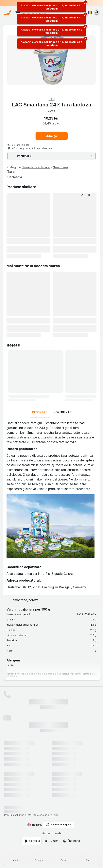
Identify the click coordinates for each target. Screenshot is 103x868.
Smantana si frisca (36, 167)
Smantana (60, 167)
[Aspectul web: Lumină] (51, 841)
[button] (97, 12)
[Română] (89, 12)
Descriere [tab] (40, 412)
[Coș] (88, 858)
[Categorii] (40, 858)
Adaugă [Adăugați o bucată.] (52, 136)
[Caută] (64, 858)
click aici (53, 815)
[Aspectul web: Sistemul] (32, 841)
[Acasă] (15, 858)
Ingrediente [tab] (62, 412)
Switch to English (59, 825)
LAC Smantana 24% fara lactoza (52, 105)
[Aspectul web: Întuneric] (71, 841)
